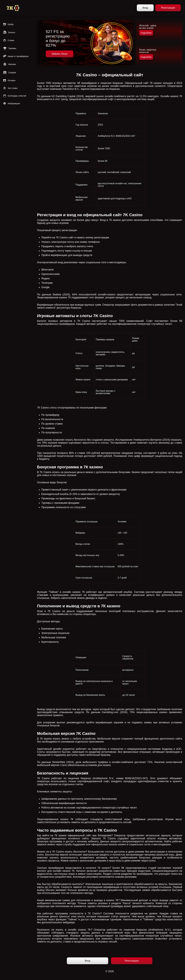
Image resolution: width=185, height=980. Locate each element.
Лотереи (9, 80)
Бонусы (9, 32)
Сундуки (9, 72)
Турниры (10, 48)
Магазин (9, 64)
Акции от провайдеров (16, 56)
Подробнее (146, 33)
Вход (145, 8)
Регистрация (168, 8)
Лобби (8, 24)
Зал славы (10, 88)
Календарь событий (15, 96)
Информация (11, 103)
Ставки (9, 40)
